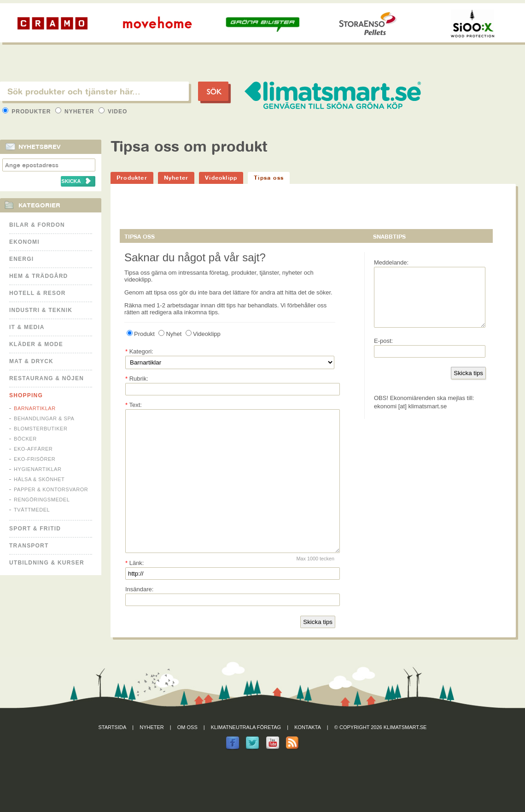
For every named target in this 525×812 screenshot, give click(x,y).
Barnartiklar (35, 408)
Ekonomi (24, 242)
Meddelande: (391, 262)
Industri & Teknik (41, 310)
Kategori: (139, 351)
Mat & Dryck (31, 361)
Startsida (113, 755)
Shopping (26, 395)
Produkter (28, 112)
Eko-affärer (33, 449)
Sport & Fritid (35, 529)
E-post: (383, 352)
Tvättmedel (32, 510)
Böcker (25, 439)
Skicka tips (318, 650)
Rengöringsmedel (42, 500)
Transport (29, 546)
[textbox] (94, 91)
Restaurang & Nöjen (47, 378)
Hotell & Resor (38, 293)
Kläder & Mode (36, 344)
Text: (134, 405)
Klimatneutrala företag (246, 755)
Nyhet (170, 334)
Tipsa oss (269, 178)
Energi (21, 259)
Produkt (141, 334)
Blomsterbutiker (41, 429)
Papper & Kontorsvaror (51, 489)
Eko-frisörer (35, 459)
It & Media (27, 327)
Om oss (187, 755)
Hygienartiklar (38, 469)
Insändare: (139, 617)
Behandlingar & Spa (44, 418)
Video (113, 112)
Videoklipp (221, 178)
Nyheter (76, 112)
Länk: (134, 591)
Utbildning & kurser (47, 563)
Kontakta (308, 755)
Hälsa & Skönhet (39, 479)
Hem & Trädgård (38, 276)
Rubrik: (137, 379)
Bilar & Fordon (37, 225)
